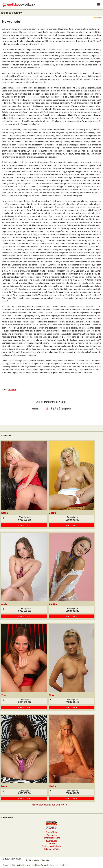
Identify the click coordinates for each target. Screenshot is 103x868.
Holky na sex (51, 841)
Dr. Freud (12, 390)
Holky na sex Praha (52, 849)
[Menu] (99, 5)
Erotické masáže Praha (51, 846)
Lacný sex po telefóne (59, 865)
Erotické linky (51, 832)
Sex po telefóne (9, 865)
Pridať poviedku (33, 860)
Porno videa (52, 835)
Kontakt (46, 860)
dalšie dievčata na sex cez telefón (50, 805)
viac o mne (24, 525)
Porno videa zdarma (51, 838)
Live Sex (51, 843)
